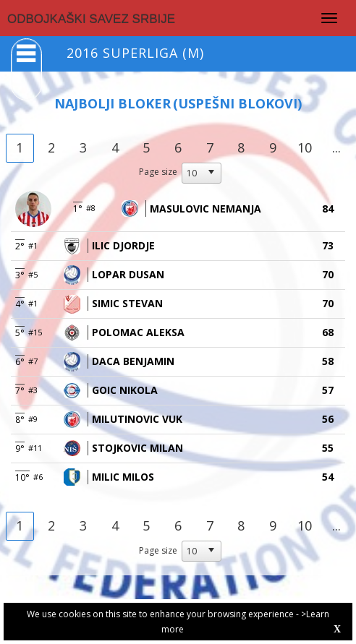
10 (305, 147)
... (336, 147)
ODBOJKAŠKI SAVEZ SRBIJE (91, 19)
